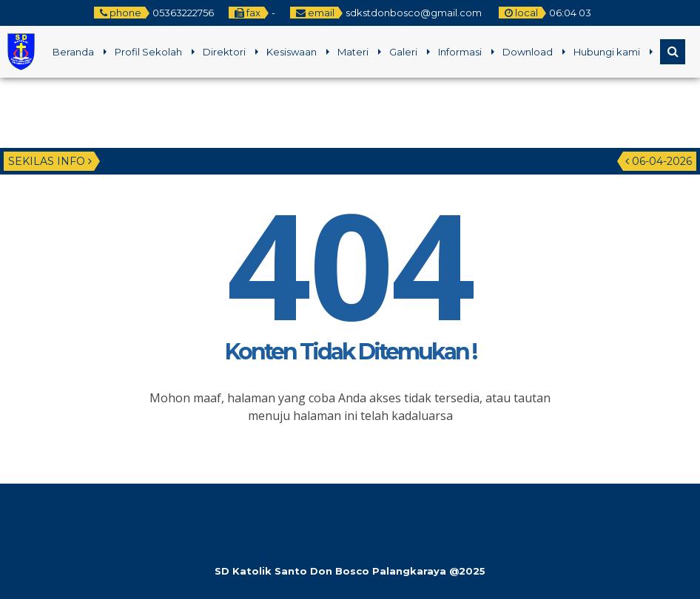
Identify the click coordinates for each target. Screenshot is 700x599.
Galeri (403, 52)
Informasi (460, 52)
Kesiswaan (292, 52)
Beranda (73, 52)
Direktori (224, 52)
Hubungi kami (607, 52)
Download (528, 52)
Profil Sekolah (148, 52)
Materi (353, 52)
